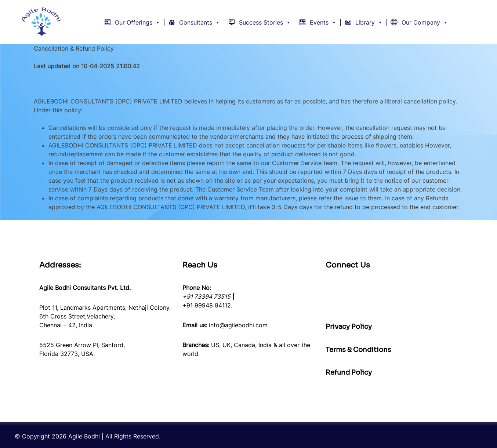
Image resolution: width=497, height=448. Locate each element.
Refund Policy (349, 372)
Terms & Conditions (358, 350)
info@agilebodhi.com (238, 325)
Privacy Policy (349, 327)
